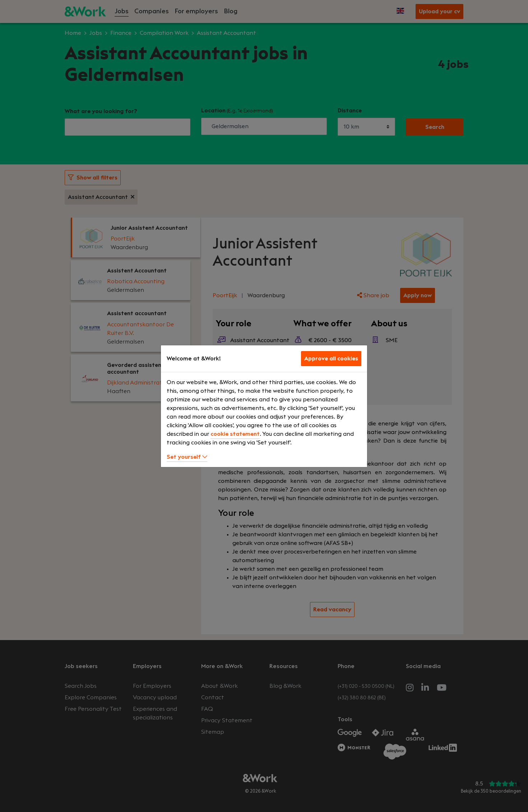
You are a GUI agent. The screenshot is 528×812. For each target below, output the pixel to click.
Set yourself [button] (187, 457)
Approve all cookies (331, 359)
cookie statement (235, 434)
